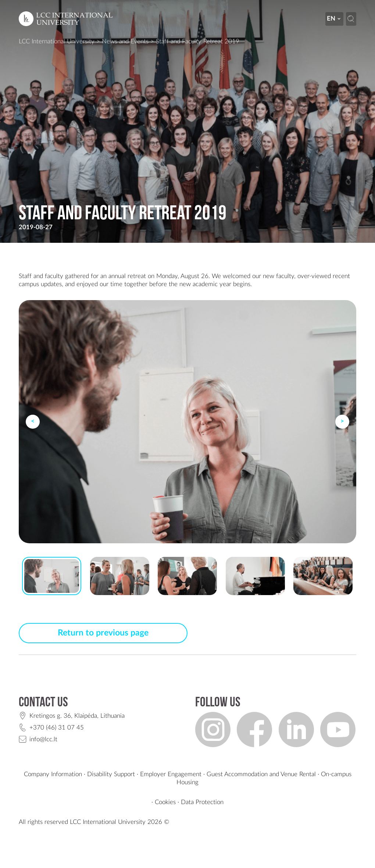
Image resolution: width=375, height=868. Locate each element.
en (334, 19)
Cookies (165, 802)
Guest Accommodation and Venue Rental (261, 774)
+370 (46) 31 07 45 (57, 727)
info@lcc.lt (43, 739)
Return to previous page (103, 633)
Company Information (53, 774)
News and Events (125, 41)
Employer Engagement (171, 774)
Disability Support (111, 774)
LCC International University (57, 41)
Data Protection (202, 802)
